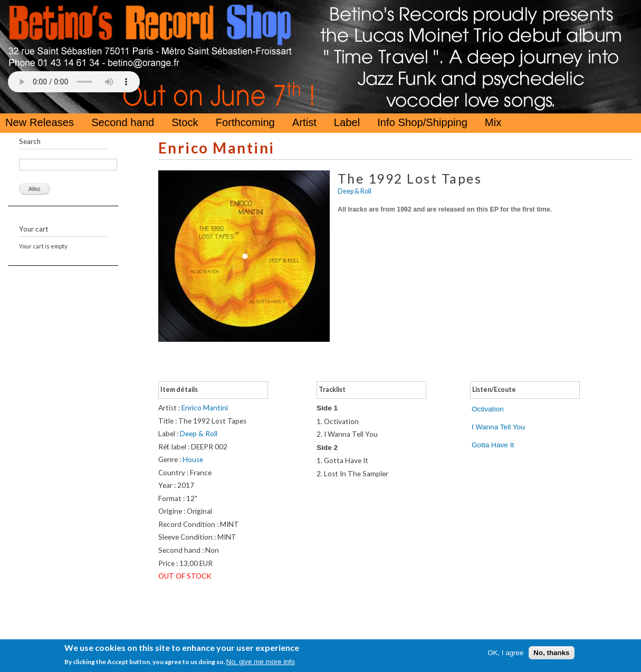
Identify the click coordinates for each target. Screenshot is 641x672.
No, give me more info (261, 662)
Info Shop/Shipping (422, 122)
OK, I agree (505, 653)
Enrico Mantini (217, 148)
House (193, 459)
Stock (185, 122)
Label (347, 122)
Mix (493, 122)
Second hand (123, 122)
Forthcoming (245, 122)
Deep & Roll (355, 191)
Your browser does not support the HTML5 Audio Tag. (74, 82)
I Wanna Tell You (498, 427)
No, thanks (551, 653)
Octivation (488, 409)
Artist (304, 122)
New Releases (40, 122)
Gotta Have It (493, 445)
